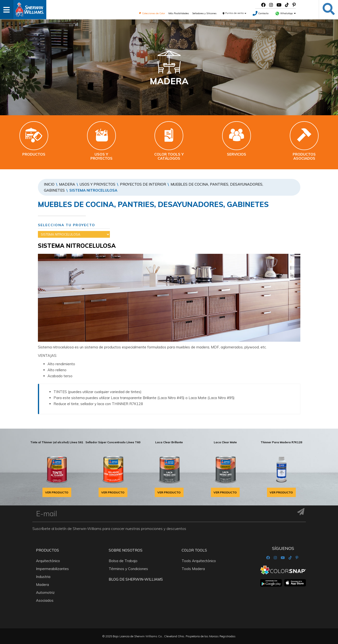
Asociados (45, 600)
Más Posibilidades (179, 13)
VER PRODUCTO (57, 492)
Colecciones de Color (152, 13)
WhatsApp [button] (285, 13)
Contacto (261, 13)
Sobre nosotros (126, 550)
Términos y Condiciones (128, 569)
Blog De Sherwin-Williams (136, 579)
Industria (43, 577)
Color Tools (194, 550)
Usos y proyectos (98, 184)
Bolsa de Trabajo (123, 561)
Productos (47, 550)
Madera (67, 184)
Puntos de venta (234, 13)
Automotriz (45, 592)
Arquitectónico (48, 561)
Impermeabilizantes (52, 569)
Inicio (49, 184)
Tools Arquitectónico (199, 561)
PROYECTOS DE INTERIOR (143, 184)
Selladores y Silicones (204, 13)
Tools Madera (193, 569)
